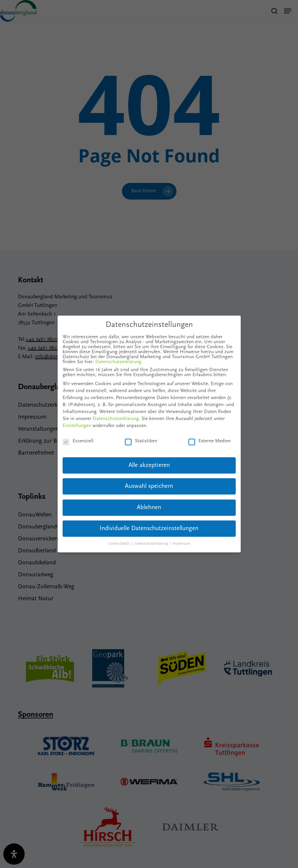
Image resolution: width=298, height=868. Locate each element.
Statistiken (141, 441)
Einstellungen (77, 426)
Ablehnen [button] (149, 508)
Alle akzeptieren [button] (149, 465)
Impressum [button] (181, 544)
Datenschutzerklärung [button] (152, 544)
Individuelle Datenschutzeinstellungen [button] (149, 529)
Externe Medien (210, 441)
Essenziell (78, 441)
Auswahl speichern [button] (149, 486)
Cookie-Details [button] (120, 544)
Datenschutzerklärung (118, 362)
